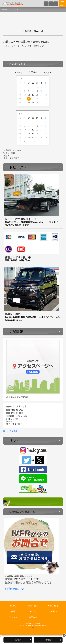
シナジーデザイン (40, 626)
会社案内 (53, 611)
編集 (33, 628)
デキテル (23, 626)
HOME (5, 9)
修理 (13, 611)
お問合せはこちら (15, 589)
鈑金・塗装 (33, 606)
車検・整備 (53, 606)
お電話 (17, 640)
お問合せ (33, 617)
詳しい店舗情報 (10, 431)
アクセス (13, 617)
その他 (33, 611)
